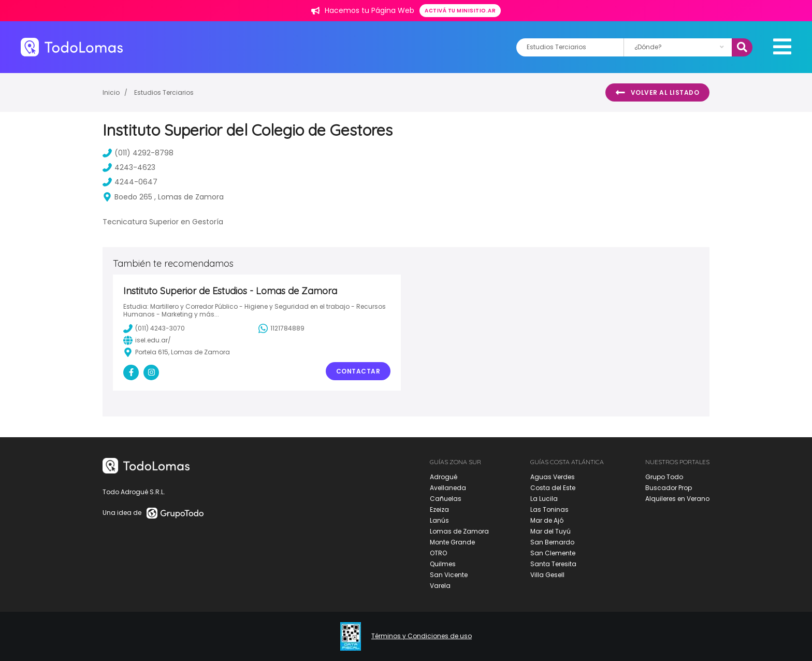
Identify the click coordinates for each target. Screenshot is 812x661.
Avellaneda (448, 488)
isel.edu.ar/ (147, 340)
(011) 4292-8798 (138, 153)
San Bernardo (552, 542)
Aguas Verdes (553, 477)
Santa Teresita (553, 564)
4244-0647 (130, 182)
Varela (440, 586)
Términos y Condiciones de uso (422, 636)
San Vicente (449, 575)
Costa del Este (553, 488)
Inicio (111, 92)
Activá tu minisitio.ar (460, 11)
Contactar (358, 371)
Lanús (439, 520)
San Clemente (553, 553)
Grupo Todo (664, 477)
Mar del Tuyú (550, 531)
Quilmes (443, 564)
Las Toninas (549, 509)
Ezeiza (439, 509)
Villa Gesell (547, 575)
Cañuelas (446, 499)
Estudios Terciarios (164, 92)
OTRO (438, 553)
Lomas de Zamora (459, 531)
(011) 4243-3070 (154, 328)
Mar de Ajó (547, 520)
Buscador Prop (669, 488)
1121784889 (281, 328)
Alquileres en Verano (677, 499)
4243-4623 (129, 167)
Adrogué (444, 477)
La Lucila (544, 499)
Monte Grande (452, 542)
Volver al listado (657, 93)
